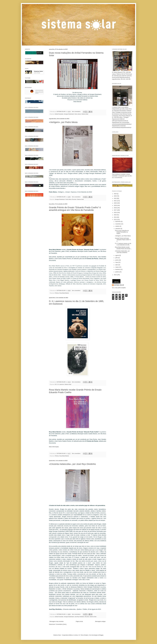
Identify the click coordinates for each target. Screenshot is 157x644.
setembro (118, 229)
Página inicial (79, 621)
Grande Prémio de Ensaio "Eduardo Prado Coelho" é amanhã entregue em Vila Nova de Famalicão (75, 209)
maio (117, 262)
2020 (115, 203)
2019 (115, 205)
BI (55, 384)
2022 (115, 198)
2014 (115, 217)
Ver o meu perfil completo (119, 288)
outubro (118, 226)
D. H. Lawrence (60, 384)
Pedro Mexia (69, 199)
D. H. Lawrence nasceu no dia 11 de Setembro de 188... (123, 244)
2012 (115, 275)
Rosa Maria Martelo (64, 293)
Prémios (57, 293)
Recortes (74, 199)
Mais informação (54, 447)
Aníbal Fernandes (59, 114)
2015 (115, 215)
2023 (115, 196)
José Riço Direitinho (79, 617)
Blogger (101, 635)
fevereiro (118, 269)
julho (117, 258)
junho (117, 260)
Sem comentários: (76, 112)
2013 (115, 220)
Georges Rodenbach (69, 114)
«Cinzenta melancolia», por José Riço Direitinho (72, 464)
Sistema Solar (85, 114)
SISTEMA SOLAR (119, 285)
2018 (115, 208)
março (117, 267)
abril (117, 265)
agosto (117, 255)
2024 (115, 194)
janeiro (117, 272)
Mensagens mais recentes (56, 621)
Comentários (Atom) (61, 624)
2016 (115, 212)
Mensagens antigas (100, 621)
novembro (118, 224)
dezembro (118, 222)
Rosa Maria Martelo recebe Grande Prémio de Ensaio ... (123, 248)
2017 (115, 210)
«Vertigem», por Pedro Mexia (63, 122)
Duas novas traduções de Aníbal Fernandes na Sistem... (122, 232)
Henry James (78, 114)
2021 (115, 201)
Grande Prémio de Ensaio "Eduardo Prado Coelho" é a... (123, 240)
